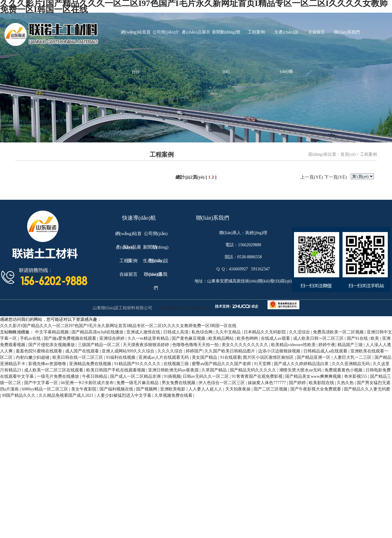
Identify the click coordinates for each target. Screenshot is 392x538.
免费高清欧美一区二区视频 (339, 332)
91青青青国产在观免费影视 (258, 376)
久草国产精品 (215, 370)
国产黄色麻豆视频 (189, 338)
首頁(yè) (348, 154)
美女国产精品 (205, 357)
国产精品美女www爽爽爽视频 (314, 376)
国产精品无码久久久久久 (254, 370)
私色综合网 (203, 332)
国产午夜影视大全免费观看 (316, 389)
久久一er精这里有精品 (149, 338)
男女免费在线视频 (179, 383)
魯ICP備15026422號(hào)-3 (185, 308)
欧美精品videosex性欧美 (294, 345)
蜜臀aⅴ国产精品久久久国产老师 (222, 364)
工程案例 (256, 32)
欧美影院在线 (322, 383)
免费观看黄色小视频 (344, 370)
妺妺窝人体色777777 (267, 383)
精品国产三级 (351, 345)
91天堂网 (263, 364)
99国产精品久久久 (19, 395)
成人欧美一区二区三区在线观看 (54, 370)
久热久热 (346, 383)
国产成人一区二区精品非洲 (136, 376)
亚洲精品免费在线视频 (91, 364)
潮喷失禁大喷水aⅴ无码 (301, 370)
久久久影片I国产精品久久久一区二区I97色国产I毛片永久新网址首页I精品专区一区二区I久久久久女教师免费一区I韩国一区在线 (118, 326)
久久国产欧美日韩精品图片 (230, 351)
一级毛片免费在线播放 (58, 376)
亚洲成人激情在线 (144, 332)
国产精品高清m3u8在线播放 (98, 332)
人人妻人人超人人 (206, 389)
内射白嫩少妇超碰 (33, 357)
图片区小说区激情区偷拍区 (269, 357)
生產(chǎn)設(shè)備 (286, 41)
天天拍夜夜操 (239, 389)
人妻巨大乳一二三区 (353, 357)
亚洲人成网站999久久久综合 (129, 351)
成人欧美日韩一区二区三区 (319, 338)
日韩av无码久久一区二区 (206, 376)
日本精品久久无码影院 (265, 332)
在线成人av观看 (276, 338)
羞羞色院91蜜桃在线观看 (40, 351)
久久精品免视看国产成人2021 (67, 395)
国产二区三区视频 (271, 389)
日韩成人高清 (176, 332)
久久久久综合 (171, 351)
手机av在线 (31, 338)
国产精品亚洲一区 (314, 357)
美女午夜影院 (84, 389)
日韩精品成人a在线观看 (326, 351)
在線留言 (317, 32)
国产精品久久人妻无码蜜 (367, 389)
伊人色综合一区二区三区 (222, 383)
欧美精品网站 (222, 338)
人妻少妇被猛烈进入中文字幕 (125, 395)
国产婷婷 (298, 383)
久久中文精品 (229, 332)
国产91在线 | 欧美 (364, 338)
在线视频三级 (177, 364)
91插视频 (172, 376)
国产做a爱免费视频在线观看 (71, 338)
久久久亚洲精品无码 (351, 364)
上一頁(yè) (312, 177)
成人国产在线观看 (83, 351)
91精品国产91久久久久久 (138, 364)
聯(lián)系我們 (347, 32)
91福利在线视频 (121, 357)
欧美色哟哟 (248, 338)
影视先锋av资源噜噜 (48, 364)
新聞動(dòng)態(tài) (226, 41)
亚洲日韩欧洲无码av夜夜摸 (174, 370)
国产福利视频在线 (117, 389)
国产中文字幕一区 (42, 383)
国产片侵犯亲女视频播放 (52, 345)
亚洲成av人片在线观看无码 (164, 357)
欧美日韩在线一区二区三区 (78, 357)
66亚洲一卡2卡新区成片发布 (88, 383)
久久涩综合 (300, 332)
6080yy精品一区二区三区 (46, 389)
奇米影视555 (356, 376)
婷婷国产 (194, 351)
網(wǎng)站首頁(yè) (136, 41)
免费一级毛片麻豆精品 (138, 383)
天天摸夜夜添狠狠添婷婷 (147, 345)
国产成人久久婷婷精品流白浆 (302, 364)
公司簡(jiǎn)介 (166, 32)
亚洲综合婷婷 (112, 338)
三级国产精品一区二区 (100, 345)
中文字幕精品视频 (52, 332)
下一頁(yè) (335, 177)
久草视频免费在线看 (174, 395)
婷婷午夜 (327, 345)
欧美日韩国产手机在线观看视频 (116, 370)
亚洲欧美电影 (173, 389)
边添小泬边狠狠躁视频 (280, 351)
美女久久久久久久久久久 (245, 345)
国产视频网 (147, 389)
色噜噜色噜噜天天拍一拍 (196, 345)
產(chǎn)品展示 (196, 32)
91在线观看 (231, 357)
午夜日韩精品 (95, 376)
